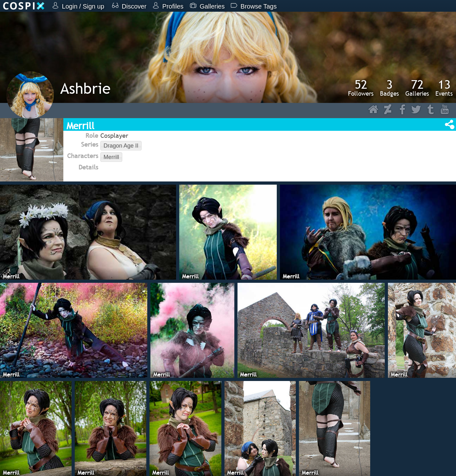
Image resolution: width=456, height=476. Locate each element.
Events (444, 88)
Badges (389, 88)
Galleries (417, 88)
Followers (361, 88)
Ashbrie (85, 88)
